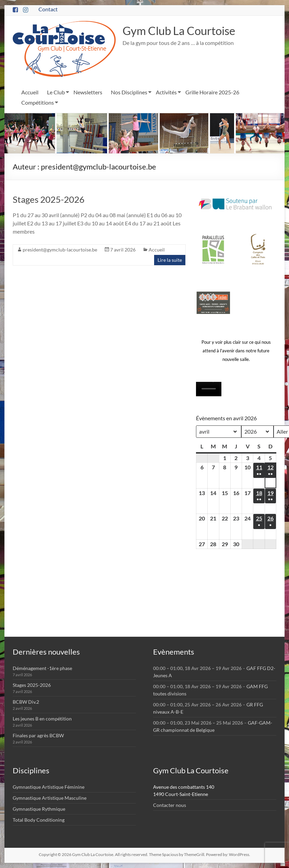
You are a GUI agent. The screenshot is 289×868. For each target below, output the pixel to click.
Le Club (56, 92)
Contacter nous (170, 805)
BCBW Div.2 (26, 702)
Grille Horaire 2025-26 (212, 92)
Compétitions (38, 102)
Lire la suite (170, 260)
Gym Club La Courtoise (185, 31)
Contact (48, 9)
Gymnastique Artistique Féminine (49, 787)
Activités (166, 92)
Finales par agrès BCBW (38, 735)
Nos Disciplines (129, 92)
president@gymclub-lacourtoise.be (60, 250)
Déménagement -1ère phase (42, 668)
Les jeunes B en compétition (42, 719)
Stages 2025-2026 (49, 199)
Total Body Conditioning (39, 820)
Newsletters (88, 92)
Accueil (30, 92)
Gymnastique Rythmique (39, 809)
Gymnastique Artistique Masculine (50, 798)
